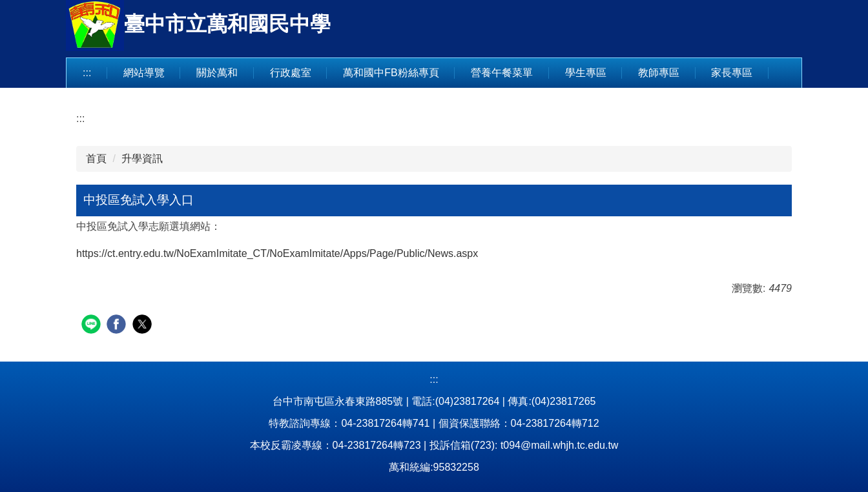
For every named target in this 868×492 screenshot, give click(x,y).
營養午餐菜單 (502, 73)
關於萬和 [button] (217, 73)
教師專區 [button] (659, 73)
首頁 (96, 159)
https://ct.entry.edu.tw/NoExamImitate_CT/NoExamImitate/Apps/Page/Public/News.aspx (277, 253)
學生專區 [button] (586, 73)
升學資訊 (142, 159)
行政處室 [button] (291, 73)
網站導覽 (144, 73)
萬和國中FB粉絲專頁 (391, 73)
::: (87, 73)
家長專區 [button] (732, 73)
